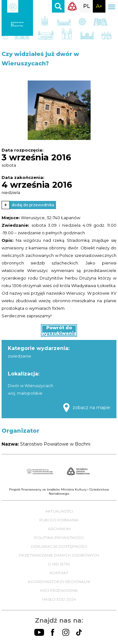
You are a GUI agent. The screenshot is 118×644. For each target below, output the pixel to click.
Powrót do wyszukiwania (59, 330)
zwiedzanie (20, 356)
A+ (99, 6)
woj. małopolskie (25, 393)
